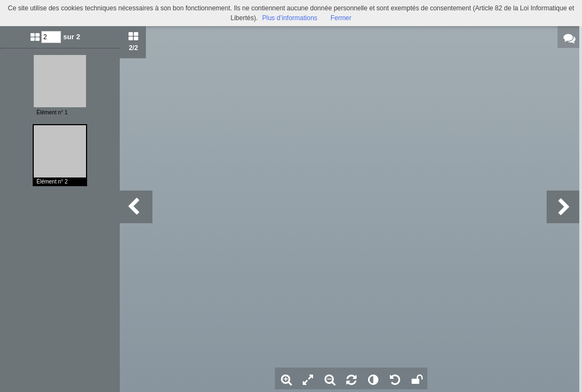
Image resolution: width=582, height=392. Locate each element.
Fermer (341, 18)
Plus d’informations (289, 18)
